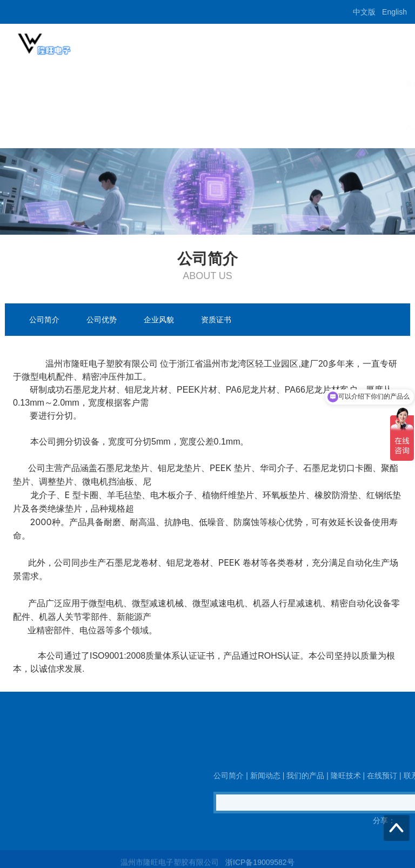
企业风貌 (159, 320)
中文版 (364, 12)
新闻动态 (128, 83)
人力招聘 (39, 127)
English (394, 12)
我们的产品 (183, 83)
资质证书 (216, 320)
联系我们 (343, 83)
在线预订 (291, 83)
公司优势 (102, 320)
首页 (31, 83)
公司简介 (76, 83)
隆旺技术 (239, 83)
